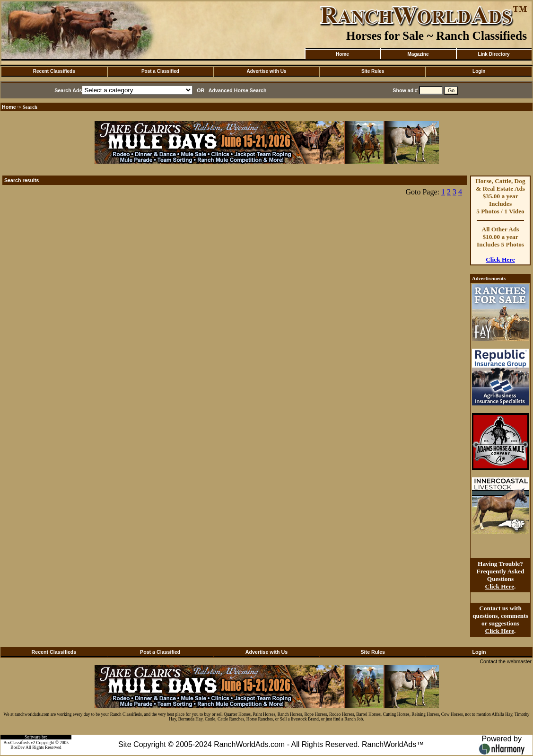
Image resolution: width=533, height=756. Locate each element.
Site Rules (373, 71)
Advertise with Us (267, 71)
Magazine (418, 54)
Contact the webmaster (506, 661)
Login (479, 71)
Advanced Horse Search (238, 90)
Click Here (500, 259)
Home (342, 54)
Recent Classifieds (54, 71)
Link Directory (494, 54)
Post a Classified (160, 71)
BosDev (17, 747)
